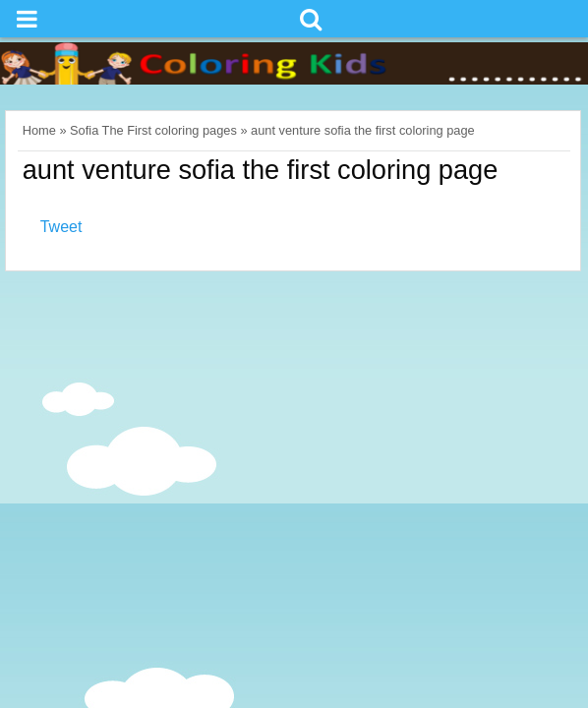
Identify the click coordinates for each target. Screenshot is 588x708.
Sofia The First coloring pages (153, 130)
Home (39, 130)
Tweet (61, 227)
